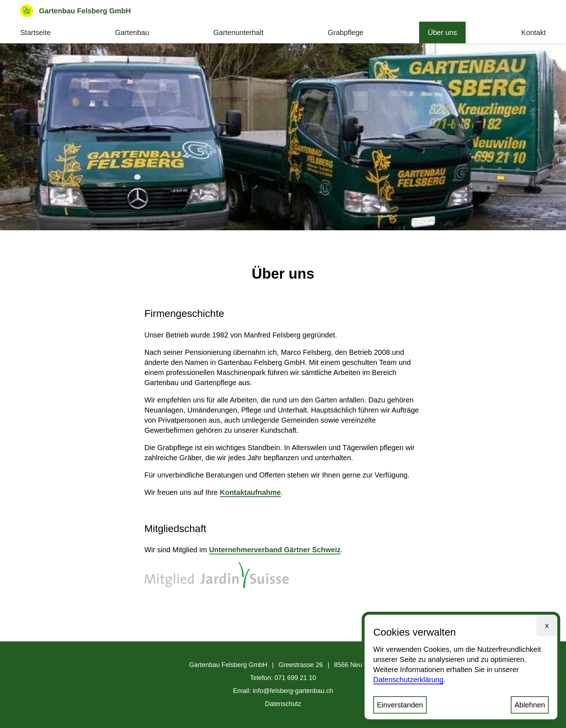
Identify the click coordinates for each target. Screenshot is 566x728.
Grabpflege (346, 32)
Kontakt (534, 32)
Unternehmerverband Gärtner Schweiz (275, 550)
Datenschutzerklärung (408, 680)
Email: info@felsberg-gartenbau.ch (283, 691)
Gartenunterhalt (238, 32)
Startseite (35, 32)
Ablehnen (530, 705)
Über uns (442, 32)
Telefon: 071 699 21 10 (283, 678)
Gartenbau (132, 32)
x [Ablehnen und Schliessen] (547, 625)
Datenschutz (283, 704)
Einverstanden (400, 705)
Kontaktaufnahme (250, 492)
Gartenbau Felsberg (76, 11)
